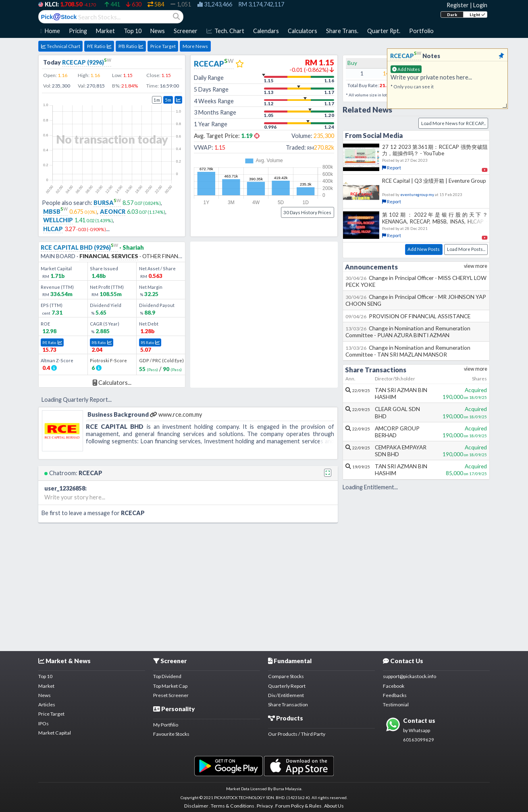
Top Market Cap (170, 686)
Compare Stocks (286, 676)
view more (476, 266)
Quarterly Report (287, 686)
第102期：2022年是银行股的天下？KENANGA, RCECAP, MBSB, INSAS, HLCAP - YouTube (435, 221)
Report (392, 168)
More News (195, 46)
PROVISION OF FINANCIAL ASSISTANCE (408, 316)
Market (46, 686)
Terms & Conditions (233, 806)
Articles (47, 704)
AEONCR (113, 212)
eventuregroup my (417, 194)
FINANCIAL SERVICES (109, 256)
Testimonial (396, 704)
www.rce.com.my (176, 414)
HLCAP (53, 229)
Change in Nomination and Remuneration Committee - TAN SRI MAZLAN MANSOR (408, 351)
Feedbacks (395, 695)
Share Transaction (288, 704)
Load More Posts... (466, 249)
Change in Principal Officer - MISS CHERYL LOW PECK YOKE (416, 281)
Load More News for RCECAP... (453, 123)
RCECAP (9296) (87, 62)
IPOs (44, 723)
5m (168, 100)
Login (480, 5)
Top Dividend (167, 676)
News (45, 695)
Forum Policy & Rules (298, 806)
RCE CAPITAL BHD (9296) (79, 247)
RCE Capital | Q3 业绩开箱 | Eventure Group (434, 181)
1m (157, 100)
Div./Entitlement (286, 695)
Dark (452, 15)
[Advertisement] (264, 585)
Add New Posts (424, 249)
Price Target (163, 46)
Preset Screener (171, 695)
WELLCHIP (58, 220)
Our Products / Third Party (297, 734)
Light (477, 15)
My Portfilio (166, 725)
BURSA (107, 203)
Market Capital (55, 733)
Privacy (265, 806)
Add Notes (406, 69)
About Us (334, 806)
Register (458, 5)
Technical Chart (61, 46)
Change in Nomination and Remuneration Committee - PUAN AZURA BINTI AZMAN (408, 332)
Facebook (394, 686)
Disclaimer (196, 806)
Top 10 (45, 676)
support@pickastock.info (410, 676)
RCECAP (214, 64)
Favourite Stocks (171, 734)
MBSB (55, 212)
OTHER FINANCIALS (168, 256)
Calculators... (112, 383)
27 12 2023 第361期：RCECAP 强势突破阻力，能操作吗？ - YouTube (435, 150)
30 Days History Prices (307, 212)
